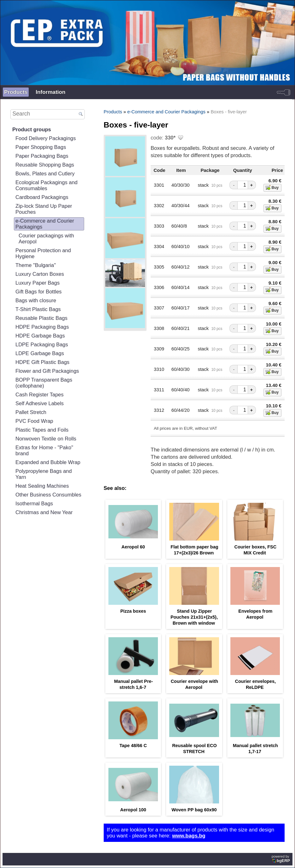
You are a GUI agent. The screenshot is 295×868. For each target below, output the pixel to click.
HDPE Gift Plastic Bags (42, 362)
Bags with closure (36, 300)
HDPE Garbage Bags (40, 336)
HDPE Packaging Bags (42, 327)
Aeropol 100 (133, 810)
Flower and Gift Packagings (47, 371)
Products (16, 92)
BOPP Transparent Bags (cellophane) (44, 383)
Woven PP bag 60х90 (194, 810)
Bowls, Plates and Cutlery (45, 173)
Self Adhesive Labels (40, 403)
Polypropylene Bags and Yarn (44, 474)
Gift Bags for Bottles (39, 292)
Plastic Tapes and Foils (42, 430)
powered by (281, 859)
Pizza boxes (133, 611)
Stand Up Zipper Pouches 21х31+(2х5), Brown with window (194, 617)
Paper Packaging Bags (42, 156)
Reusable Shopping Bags (45, 165)
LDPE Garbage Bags (40, 353)
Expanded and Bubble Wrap (48, 462)
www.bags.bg (189, 836)
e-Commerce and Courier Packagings (45, 224)
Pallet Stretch (31, 412)
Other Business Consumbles (48, 495)
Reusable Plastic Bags (41, 318)
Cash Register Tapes (40, 394)
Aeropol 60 (133, 547)
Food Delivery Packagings (46, 138)
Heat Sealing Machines (42, 486)
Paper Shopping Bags (41, 147)
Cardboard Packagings (42, 197)
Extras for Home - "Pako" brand (44, 450)
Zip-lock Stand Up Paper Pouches (44, 209)
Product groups (32, 129)
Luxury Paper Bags (38, 283)
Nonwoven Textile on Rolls (46, 439)
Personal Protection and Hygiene (43, 253)
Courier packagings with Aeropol (46, 238)
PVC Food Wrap (34, 421)
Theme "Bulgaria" (36, 265)
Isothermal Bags (34, 503)
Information (50, 92)
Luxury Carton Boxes (40, 274)
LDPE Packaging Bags (42, 344)
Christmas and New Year (44, 512)
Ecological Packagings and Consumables (46, 185)
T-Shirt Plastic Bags (38, 309)
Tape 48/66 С (133, 746)
